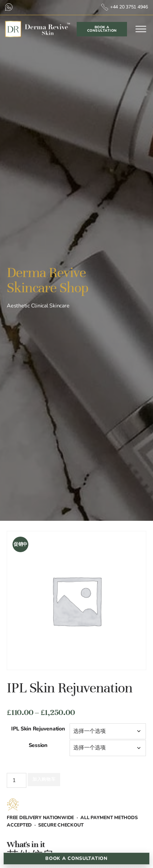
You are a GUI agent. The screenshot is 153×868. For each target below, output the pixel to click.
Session (38, 745)
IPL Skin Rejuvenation (38, 729)
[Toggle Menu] (141, 29)
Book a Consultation (76, 858)
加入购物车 (44, 779)
